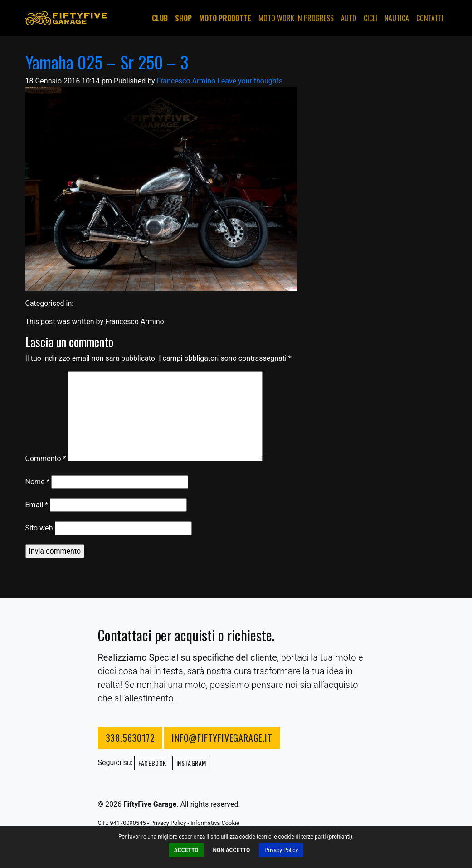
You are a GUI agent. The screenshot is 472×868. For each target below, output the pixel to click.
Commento (46, 459)
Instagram (191, 763)
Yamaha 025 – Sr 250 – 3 (107, 62)
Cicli (370, 18)
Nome (38, 482)
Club (160, 18)
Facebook (152, 763)
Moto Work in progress (296, 18)
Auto (349, 18)
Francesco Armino (186, 81)
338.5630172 (130, 738)
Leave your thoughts (250, 81)
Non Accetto (231, 850)
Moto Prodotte (225, 18)
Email (37, 505)
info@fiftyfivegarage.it (222, 738)
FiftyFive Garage (66, 18)
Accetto (186, 850)
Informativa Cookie (215, 823)
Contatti (430, 18)
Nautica (397, 18)
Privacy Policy (281, 850)
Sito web (39, 528)
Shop (183, 18)
